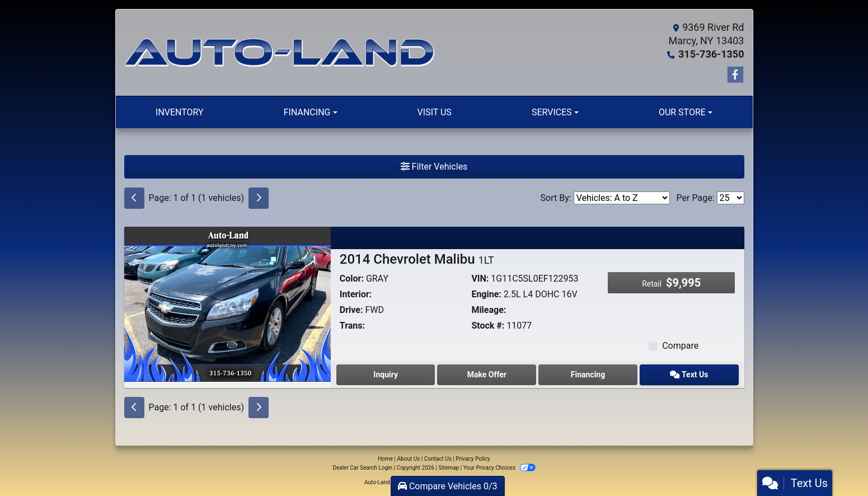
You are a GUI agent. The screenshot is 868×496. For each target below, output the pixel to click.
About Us (409, 459)
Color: (352, 279)
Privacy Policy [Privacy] (473, 459)
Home (385, 459)
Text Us (689, 375)
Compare (680, 346)
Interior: (356, 294)
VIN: (480, 279)
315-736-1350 (711, 54)
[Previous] (134, 198)
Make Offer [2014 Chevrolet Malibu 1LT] (487, 375)
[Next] (259, 198)
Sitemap (449, 468)
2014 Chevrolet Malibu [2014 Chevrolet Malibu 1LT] (417, 259)
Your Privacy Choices (499, 468)
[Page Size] (731, 198)
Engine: (486, 294)
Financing (588, 375)
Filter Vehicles (434, 167)
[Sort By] (622, 198)
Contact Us (438, 459)
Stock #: (488, 326)
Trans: (352, 326)
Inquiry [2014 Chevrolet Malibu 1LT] (386, 375)
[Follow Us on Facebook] (735, 75)
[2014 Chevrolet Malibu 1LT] (227, 304)
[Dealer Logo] (279, 53)
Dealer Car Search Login (362, 468)
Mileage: (489, 310)
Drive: (351, 310)
